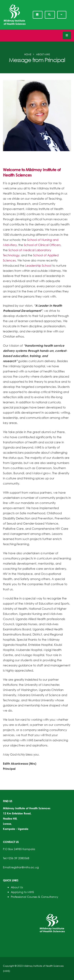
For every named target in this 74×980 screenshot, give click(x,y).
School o (39, 255)
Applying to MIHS (22, 892)
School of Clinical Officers (42, 245)
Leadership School (38, 265)
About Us (17, 887)
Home (28, 54)
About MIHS (43, 54)
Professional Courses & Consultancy (35, 897)
